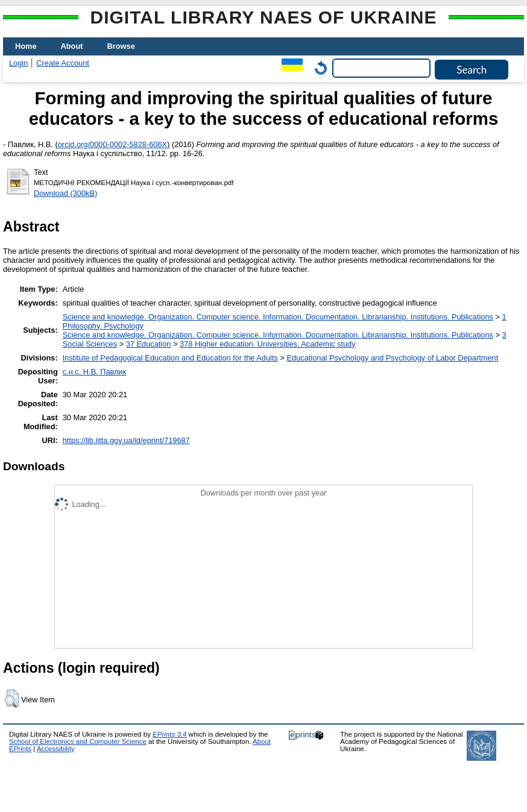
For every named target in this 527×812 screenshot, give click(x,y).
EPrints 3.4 (169, 734)
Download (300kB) (65, 193)
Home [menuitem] (26, 46)
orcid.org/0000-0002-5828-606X (112, 144)
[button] (12, 699)
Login (18, 63)
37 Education (149, 344)
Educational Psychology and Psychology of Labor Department (392, 358)
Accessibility (56, 749)
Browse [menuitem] (121, 46)
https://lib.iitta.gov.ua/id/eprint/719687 (126, 440)
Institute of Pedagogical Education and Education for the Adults (170, 358)
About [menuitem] (72, 46)
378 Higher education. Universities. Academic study (268, 344)
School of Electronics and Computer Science (78, 741)
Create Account (63, 63)
